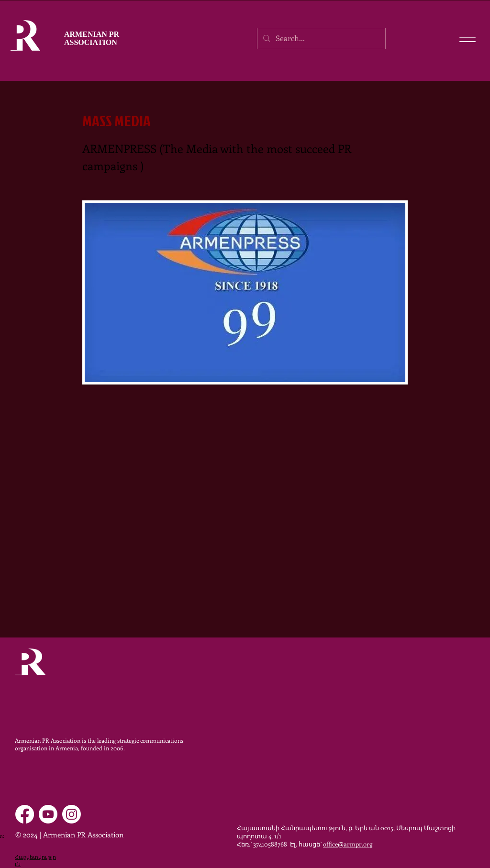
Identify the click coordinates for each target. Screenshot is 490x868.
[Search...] (320, 38)
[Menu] (467, 39)
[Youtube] (48, 814)
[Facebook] (25, 814)
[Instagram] (72, 814)
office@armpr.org (348, 844)
